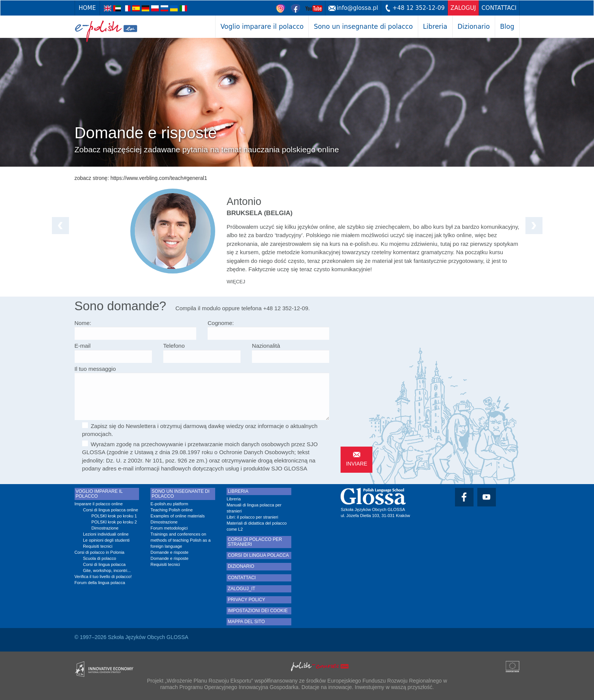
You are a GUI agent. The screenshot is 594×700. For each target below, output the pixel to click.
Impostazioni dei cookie (258, 611)
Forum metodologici (169, 528)
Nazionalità (266, 346)
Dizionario (474, 27)
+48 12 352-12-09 (419, 8)
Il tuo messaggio (95, 369)
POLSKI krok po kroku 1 (114, 516)
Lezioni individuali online (106, 534)
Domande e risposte (169, 552)
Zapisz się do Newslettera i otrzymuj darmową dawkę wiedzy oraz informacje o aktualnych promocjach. (200, 430)
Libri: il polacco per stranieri (252, 517)
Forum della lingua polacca (100, 583)
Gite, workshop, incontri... (107, 570)
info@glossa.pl (357, 8)
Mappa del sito (246, 622)
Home (88, 8)
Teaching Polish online (171, 510)
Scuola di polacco (100, 558)
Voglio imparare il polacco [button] (262, 27)
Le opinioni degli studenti (106, 540)
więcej (236, 282)
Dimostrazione (105, 528)
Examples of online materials (177, 516)
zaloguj (463, 8)
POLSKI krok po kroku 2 (114, 522)
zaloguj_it (242, 589)
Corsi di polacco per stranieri (255, 542)
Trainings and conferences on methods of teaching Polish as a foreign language (181, 540)
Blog (507, 27)
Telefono (174, 346)
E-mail (83, 346)
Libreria (435, 27)
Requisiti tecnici (98, 546)
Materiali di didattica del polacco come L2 (257, 526)
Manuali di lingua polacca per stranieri (254, 508)
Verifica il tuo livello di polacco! (103, 577)
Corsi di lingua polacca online (111, 510)
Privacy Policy (246, 600)
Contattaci (499, 8)
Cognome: (221, 323)
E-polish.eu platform (169, 504)
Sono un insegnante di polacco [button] (363, 27)
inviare (356, 464)
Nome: (83, 323)
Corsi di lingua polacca (104, 564)
